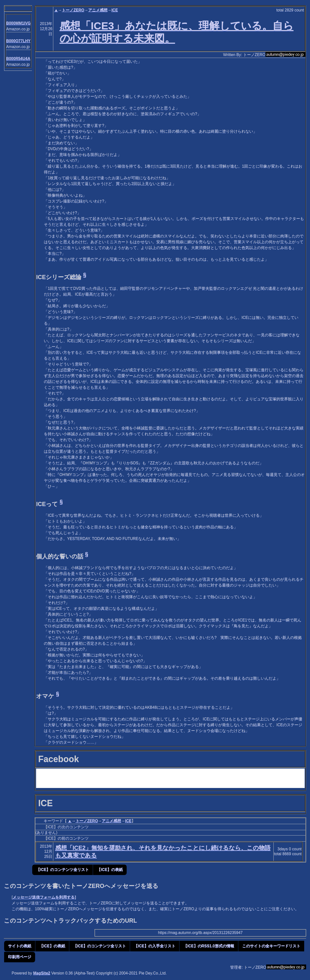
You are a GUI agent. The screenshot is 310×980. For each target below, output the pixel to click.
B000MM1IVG (18, 23)
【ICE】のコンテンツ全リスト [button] (63, 870)
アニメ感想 (98, 10)
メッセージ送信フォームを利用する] (44, 897)
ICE (115, 10)
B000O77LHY (18, 41)
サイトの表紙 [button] (20, 946)
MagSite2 (42, 973)
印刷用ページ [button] (20, 957)
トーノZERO (73, 10)
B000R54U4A (18, 59)
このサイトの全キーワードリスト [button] (271, 946)
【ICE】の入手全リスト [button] (155, 946)
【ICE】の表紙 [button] (110, 870)
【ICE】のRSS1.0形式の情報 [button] (209, 946)
